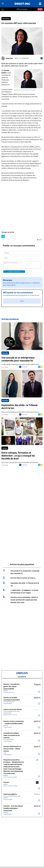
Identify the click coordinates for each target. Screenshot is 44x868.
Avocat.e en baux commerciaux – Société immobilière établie (14, 722)
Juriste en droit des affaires (13, 709)
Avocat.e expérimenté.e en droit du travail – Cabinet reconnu (12, 749)
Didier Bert (10, 58)
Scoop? (40, 9)
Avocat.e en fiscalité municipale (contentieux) (12, 699)
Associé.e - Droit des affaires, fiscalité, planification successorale (13, 808)
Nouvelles (5, 353)
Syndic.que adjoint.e (10, 794)
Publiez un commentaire (14, 272)
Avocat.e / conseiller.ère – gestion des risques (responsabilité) (12, 686)
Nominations (6, 19)
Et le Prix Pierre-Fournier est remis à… (23, 578)
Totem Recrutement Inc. (9, 692)
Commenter (24, 367)
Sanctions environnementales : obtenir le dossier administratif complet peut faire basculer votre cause (24, 600)
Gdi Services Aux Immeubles (10, 777)
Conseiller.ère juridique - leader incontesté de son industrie (12, 735)
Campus (5, 448)
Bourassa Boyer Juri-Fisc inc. (10, 715)
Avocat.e (6, 782)
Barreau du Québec (8, 799)
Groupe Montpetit (8, 703)
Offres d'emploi (22, 9)
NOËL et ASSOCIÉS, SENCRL (10, 786)
